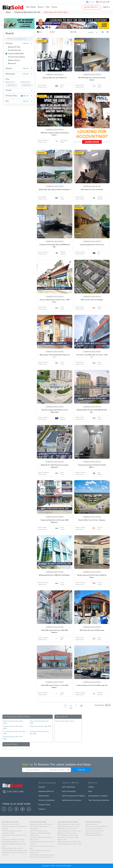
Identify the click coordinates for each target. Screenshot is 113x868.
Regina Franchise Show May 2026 (41, 726)
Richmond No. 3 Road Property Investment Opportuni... (55, 466)
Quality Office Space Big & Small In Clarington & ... (55, 191)
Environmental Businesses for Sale (13, 840)
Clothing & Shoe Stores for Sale (13, 848)
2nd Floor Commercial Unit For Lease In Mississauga (55, 411)
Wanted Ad (12, 64)
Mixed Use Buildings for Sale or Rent (70, 842)
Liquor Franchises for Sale (39, 831)
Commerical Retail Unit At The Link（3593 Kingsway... (55, 521)
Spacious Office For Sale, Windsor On (55, 78)
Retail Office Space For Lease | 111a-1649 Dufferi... (55, 686)
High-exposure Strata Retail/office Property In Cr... (55, 356)
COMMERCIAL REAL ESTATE (55, 75)
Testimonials (44, 796)
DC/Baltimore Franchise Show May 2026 (39, 733)
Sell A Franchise (69, 791)
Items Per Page (99, 705)
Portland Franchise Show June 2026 (13, 738)
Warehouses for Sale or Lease (67, 833)
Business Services (14, 60)
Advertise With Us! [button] (91, 7)
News (48, 7)
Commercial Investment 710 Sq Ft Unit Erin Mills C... (92, 466)
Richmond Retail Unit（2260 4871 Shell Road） (55, 575)
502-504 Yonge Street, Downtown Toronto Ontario (92, 79)
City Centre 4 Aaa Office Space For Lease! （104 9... (92, 356)
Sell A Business (69, 787)
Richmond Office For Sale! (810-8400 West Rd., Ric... (92, 411)
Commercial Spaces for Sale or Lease (69, 831)
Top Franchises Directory (99, 800)
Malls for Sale (62, 840)
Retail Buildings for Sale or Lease (69, 827)
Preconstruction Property (17, 57)
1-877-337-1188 (13, 792)
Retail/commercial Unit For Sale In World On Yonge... (92, 576)
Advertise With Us (46, 791)
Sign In (106, 7)
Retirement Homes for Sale (11, 824)
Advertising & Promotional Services (97, 827)
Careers (54, 7)
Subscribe (81, 770)
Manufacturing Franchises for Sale (41, 824)
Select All (26, 43)
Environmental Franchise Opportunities (43, 855)
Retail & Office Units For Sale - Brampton (92, 520)
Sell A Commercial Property (74, 796)
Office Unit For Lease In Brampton (92, 300)
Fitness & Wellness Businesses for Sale (15, 851)
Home (8, 12)
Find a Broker (31, 7)
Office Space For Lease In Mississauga (92, 630)
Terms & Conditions (47, 800)
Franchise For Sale (14, 50)
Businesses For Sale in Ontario (65, 721)
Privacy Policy (44, 805)
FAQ (90, 791)
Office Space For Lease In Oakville (92, 190)
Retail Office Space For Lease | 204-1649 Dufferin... (55, 631)
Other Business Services (93, 833)
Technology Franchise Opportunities (41, 857)
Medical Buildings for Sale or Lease (69, 824)
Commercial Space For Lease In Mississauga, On (92, 685)
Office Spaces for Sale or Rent (67, 829)
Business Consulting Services (95, 831)
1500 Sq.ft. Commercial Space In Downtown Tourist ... (55, 134)
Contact (42, 787)
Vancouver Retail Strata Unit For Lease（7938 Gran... (55, 301)
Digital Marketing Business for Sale (14, 842)
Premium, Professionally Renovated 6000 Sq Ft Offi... (55, 246)
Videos (91, 787)
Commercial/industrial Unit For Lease (92, 245)
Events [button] (41, 7)
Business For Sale (14, 47)
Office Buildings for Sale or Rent (68, 835)
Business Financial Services (94, 835)
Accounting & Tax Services (94, 829)
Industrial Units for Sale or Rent (68, 837)
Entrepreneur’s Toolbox (98, 796)
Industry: (42, 85)
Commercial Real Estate (16, 54)
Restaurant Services (92, 824)
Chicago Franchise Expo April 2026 (39, 722)
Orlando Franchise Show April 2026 (13, 727)
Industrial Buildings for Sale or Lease (70, 844)
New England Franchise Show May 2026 (14, 733)
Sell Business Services (72, 800)
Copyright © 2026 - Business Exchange (56, 866)
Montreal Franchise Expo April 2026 (13, 722)
